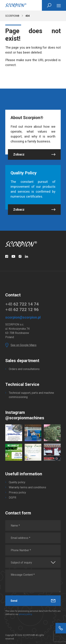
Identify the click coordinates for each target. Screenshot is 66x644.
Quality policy (17, 482)
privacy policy (25, 614)
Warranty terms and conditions (27, 487)
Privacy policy (17, 492)
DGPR (12, 498)
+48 (22, 304)
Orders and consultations (24, 369)
